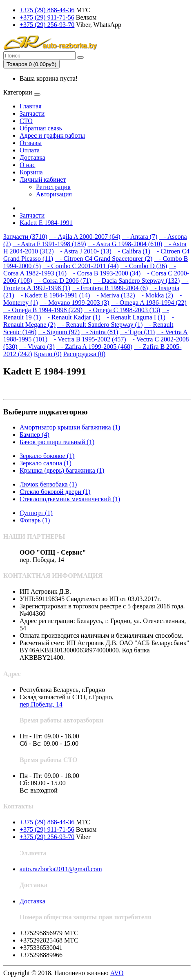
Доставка (32, 157)
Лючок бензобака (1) (48, 484)
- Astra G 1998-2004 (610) (125, 244)
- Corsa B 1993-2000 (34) (104, 273)
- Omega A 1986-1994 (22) (149, 303)
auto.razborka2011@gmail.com (61, 869)
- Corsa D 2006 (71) (63, 281)
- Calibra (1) (132, 251)
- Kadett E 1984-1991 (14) (53, 295)
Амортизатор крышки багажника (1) (70, 427)
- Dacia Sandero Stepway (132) (137, 281)
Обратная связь (41, 128)
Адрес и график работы (52, 135)
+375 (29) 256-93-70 (47, 25)
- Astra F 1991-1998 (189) (49, 244)
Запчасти (32, 113)
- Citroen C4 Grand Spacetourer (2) (104, 259)
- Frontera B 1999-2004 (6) (110, 288)
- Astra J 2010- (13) (84, 251)
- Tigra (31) (137, 332)
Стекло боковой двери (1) (55, 492)
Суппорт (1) (36, 513)
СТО (26, 121)
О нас (27, 165)
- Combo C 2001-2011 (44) (81, 266)
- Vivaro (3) (37, 347)
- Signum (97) (59, 332)
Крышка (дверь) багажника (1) (62, 470)
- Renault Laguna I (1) (134, 317)
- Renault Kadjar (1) (71, 317)
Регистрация (53, 187)
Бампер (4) (35, 435)
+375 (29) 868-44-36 (47, 10)
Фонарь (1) (35, 520)
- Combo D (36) (144, 266)
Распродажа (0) (84, 354)
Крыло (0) (48, 354)
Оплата (30, 150)
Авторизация (54, 194)
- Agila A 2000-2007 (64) (85, 237)
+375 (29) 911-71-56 (47, 17)
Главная (31, 106)
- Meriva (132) (113, 295)
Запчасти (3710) (25, 237)
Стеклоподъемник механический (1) (70, 499)
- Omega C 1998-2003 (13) (122, 310)
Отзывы (31, 143)
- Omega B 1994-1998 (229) (43, 310)
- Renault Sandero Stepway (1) (100, 325)
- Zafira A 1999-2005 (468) (94, 347)
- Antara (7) (140, 237)
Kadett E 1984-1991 (46, 223)
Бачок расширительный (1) (57, 442)
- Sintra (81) (100, 332)
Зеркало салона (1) (46, 463)
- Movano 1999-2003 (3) (75, 303)
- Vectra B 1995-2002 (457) (88, 339)
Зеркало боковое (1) (47, 456)
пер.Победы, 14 (41, 704)
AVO (117, 973)
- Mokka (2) (155, 295)
